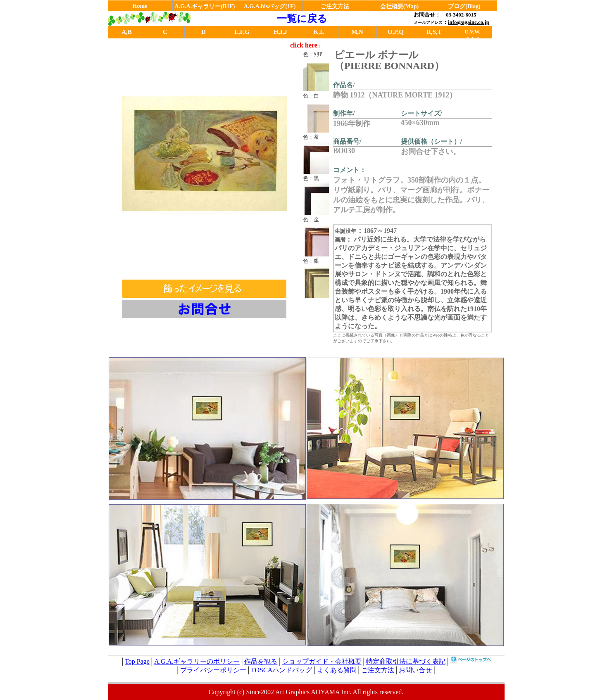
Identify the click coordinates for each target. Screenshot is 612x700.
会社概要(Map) (399, 6)
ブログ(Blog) (464, 6)
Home (140, 6)
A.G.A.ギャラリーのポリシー (197, 661)
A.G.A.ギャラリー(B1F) (205, 6)
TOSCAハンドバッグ (281, 670)
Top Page (137, 661)
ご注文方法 (335, 6)
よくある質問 (337, 670)
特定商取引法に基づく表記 (406, 661)
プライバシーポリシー (213, 670)
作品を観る (261, 661)
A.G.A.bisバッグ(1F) (270, 6)
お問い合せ (415, 670)
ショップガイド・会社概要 (322, 661)
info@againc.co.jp (469, 22)
